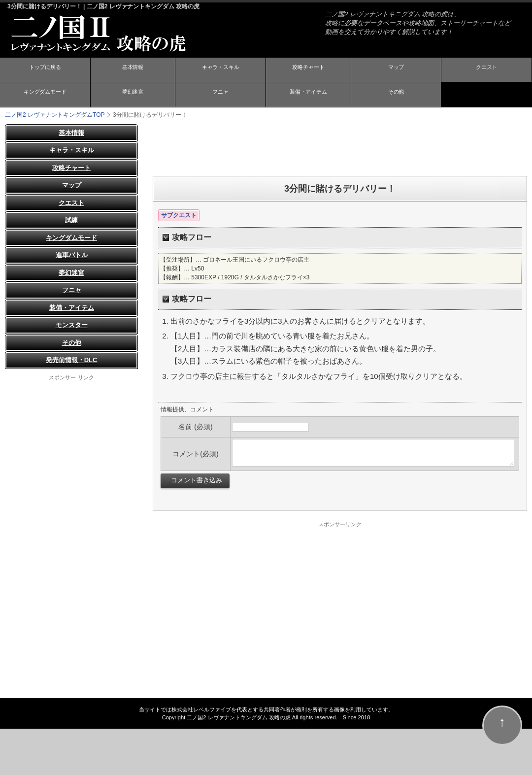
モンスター (72, 325)
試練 (71, 220)
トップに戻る (45, 70)
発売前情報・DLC (72, 360)
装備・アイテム (308, 95)
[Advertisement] (340, 146)
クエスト (487, 70)
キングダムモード (45, 95)
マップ (396, 70)
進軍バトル (72, 255)
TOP (55, 114)
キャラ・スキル (221, 70)
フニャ (221, 95)
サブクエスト (179, 215)
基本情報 (133, 70)
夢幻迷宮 (133, 95)
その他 (396, 95)
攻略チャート (308, 70)
